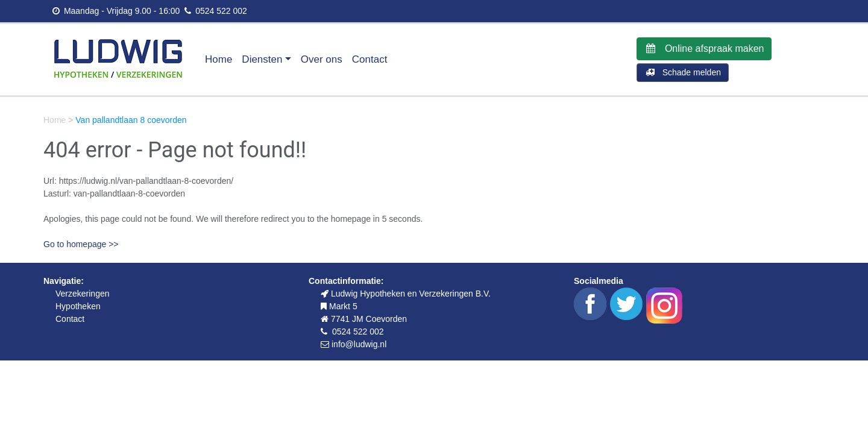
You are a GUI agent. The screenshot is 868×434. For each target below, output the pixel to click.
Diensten (262, 59)
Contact (370, 59)
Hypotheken (78, 306)
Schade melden (683, 72)
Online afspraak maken (704, 49)
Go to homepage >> (81, 244)
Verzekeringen (83, 294)
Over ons (322, 59)
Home (219, 59)
